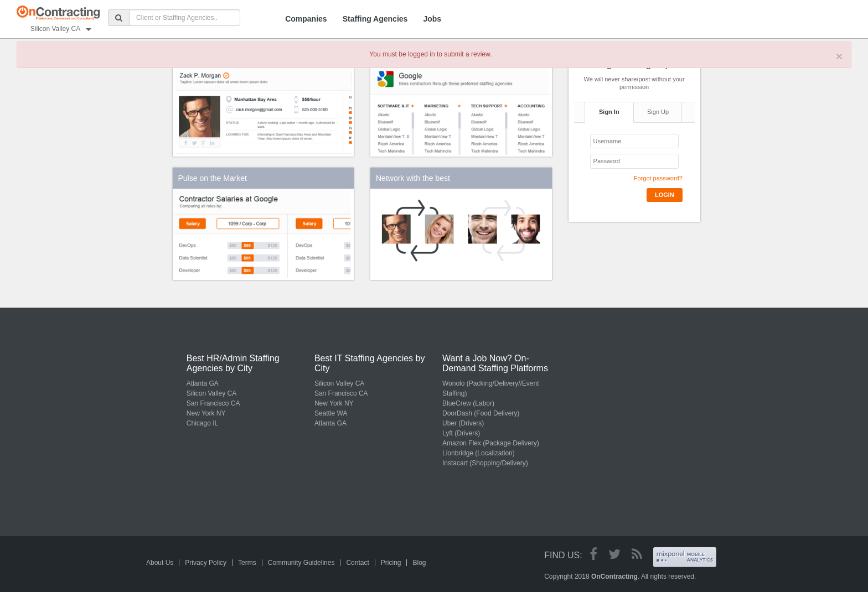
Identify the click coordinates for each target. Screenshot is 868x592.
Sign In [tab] (609, 112)
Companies (306, 19)
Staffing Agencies (375, 19)
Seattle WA (331, 413)
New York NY (206, 413)
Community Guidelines (301, 563)
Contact (357, 563)
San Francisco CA (213, 403)
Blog (419, 563)
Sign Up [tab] (658, 112)
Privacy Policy (206, 563)
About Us (160, 563)
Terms (247, 563)
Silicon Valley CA (211, 393)
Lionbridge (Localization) (479, 453)
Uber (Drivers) (463, 423)
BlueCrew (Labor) (468, 403)
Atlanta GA (203, 383)
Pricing (391, 563)
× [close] (839, 56)
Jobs (432, 19)
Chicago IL (202, 423)
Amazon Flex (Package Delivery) (491, 443)
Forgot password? (658, 178)
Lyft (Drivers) (461, 433)
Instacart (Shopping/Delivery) (485, 463)
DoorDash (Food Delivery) (481, 413)
